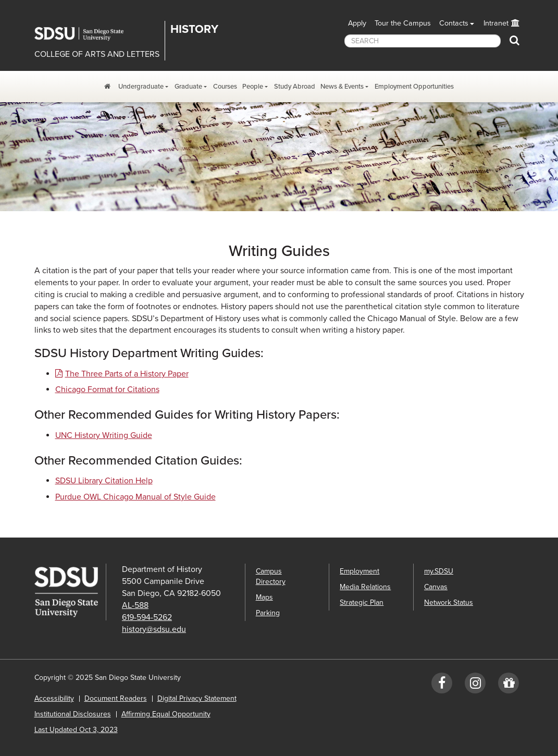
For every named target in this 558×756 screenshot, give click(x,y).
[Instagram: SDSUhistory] (475, 685)
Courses (225, 87)
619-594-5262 (147, 617)
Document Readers (116, 698)
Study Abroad (295, 87)
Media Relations (365, 587)
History (194, 29)
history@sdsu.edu (154, 629)
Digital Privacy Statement (197, 698)
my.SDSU (439, 571)
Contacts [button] (454, 23)
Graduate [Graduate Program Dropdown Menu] (188, 87)
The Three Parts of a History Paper (127, 374)
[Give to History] (509, 685)
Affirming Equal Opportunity (166, 714)
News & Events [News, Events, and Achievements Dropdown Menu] (342, 87)
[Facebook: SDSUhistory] (442, 685)
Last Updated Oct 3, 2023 (76, 730)
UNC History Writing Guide (104, 435)
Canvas (436, 587)
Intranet (496, 23)
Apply (357, 23)
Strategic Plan (362, 602)
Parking (268, 613)
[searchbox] (423, 41)
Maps (264, 597)
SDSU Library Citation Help (104, 481)
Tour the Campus (403, 23)
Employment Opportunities (414, 87)
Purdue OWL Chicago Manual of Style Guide (135, 497)
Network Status (449, 602)
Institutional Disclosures (73, 714)
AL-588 (135, 605)
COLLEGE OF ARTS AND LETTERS (97, 54)
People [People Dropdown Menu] (253, 87)
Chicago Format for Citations (107, 389)
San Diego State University (86, 34)
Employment (359, 571)
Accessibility (54, 698)
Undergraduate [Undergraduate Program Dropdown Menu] (141, 87)
